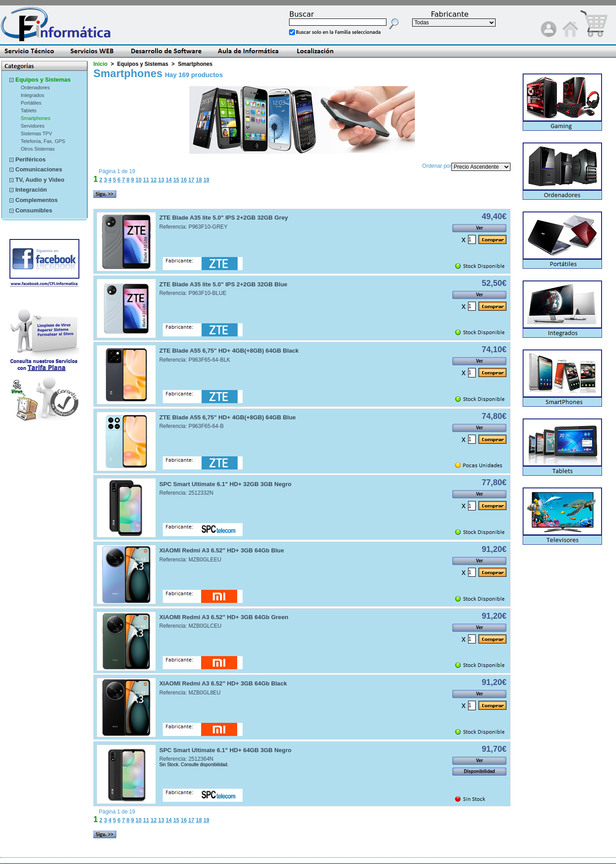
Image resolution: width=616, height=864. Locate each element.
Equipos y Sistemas (43, 80)
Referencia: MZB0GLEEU (190, 560)
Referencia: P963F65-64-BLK (195, 360)
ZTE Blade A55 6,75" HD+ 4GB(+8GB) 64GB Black (229, 351)
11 (146, 180)
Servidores (33, 126)
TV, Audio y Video (40, 180)
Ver (479, 228)
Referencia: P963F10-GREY (193, 227)
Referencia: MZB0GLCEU (190, 626)
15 (176, 180)
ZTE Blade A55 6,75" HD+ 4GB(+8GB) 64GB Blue (228, 417)
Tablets (29, 110)
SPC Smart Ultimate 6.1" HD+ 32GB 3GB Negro (225, 484)
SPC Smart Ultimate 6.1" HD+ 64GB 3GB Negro (225, 750)
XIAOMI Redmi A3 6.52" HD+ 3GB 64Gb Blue (222, 550)
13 (161, 180)
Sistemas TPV (37, 133)
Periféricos (30, 159)
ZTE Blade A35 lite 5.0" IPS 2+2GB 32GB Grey (223, 218)
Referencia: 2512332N (186, 493)
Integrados (32, 95)
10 (139, 180)
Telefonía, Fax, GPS (43, 141)
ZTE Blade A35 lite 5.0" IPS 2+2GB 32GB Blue (223, 284)
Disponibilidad (480, 771)
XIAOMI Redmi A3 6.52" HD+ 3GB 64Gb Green (224, 617)
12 (154, 180)
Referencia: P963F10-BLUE (193, 293)
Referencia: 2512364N (186, 759)
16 (184, 180)
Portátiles (31, 103)
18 (199, 180)
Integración (31, 190)
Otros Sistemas (38, 149)
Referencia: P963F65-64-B (191, 426)
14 (168, 180)
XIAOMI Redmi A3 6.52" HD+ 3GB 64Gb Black (223, 683)
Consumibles (34, 210)
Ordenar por (437, 166)
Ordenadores (35, 87)
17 (191, 180)
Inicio (100, 64)
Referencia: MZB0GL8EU (190, 693)
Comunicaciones (39, 169)
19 (206, 180)
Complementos (37, 200)
